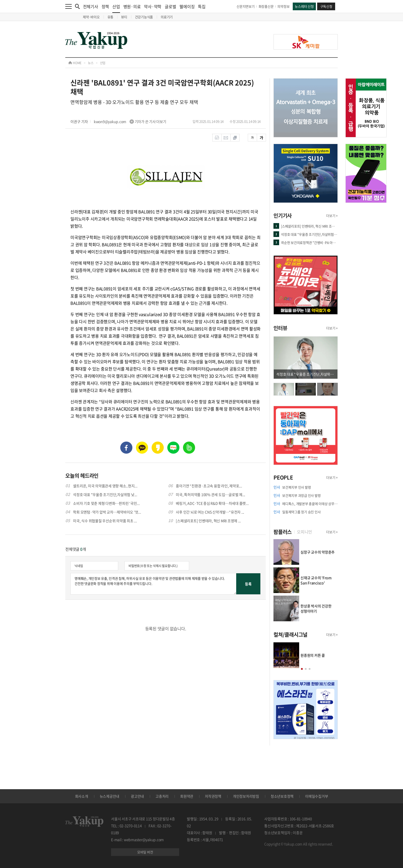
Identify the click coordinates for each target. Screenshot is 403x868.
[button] (302, 669)
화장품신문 (266, 6)
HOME (75, 63)
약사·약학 (153, 6)
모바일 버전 (145, 852)
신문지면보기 (246, 6)
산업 (116, 8)
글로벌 (170, 6)
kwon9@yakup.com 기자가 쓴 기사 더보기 (130, 121)
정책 (105, 6)
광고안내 (137, 796)
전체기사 (91, 6)
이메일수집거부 (317, 796)
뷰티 (124, 17)
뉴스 (91, 63)
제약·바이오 (91, 17)
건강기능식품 (144, 17)
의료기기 (167, 17)
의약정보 (283, 6)
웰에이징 (187, 6)
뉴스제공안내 (110, 796)
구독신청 (326, 6)
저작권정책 (213, 796)
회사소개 (82, 796)
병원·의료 (132, 6)
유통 (111, 17)
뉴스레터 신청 (304, 6)
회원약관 (187, 796)
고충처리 (162, 796)
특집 (202, 6)
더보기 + (332, 216)
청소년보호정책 (282, 796)
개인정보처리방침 (246, 796)
